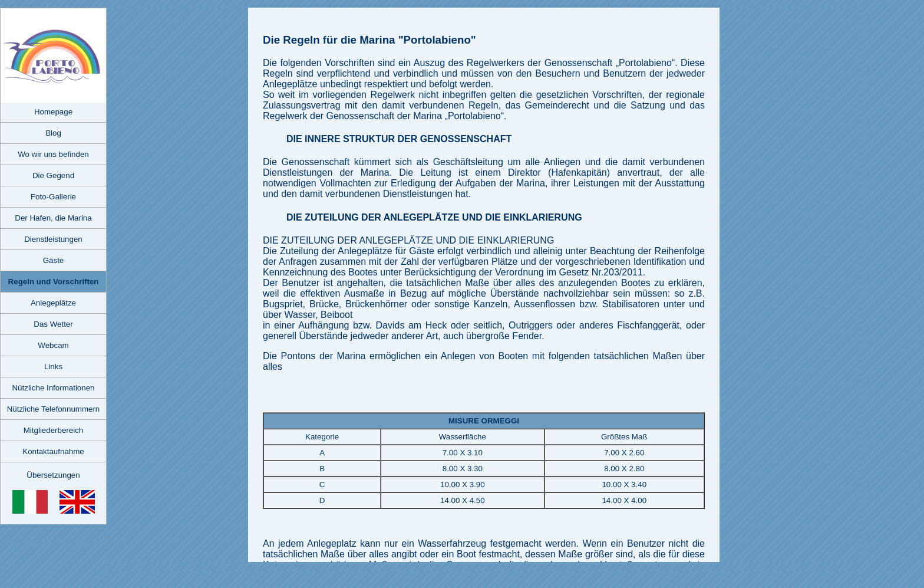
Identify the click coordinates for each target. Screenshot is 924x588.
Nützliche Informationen (53, 388)
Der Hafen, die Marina (53, 218)
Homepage (53, 112)
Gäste (54, 260)
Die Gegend (53, 175)
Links (53, 367)
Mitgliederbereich (54, 430)
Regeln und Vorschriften (54, 282)
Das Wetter (53, 324)
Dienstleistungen (53, 239)
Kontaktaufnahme (53, 451)
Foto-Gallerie (53, 197)
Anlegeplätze (53, 303)
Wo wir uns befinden (53, 154)
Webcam (53, 345)
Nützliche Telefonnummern (54, 409)
